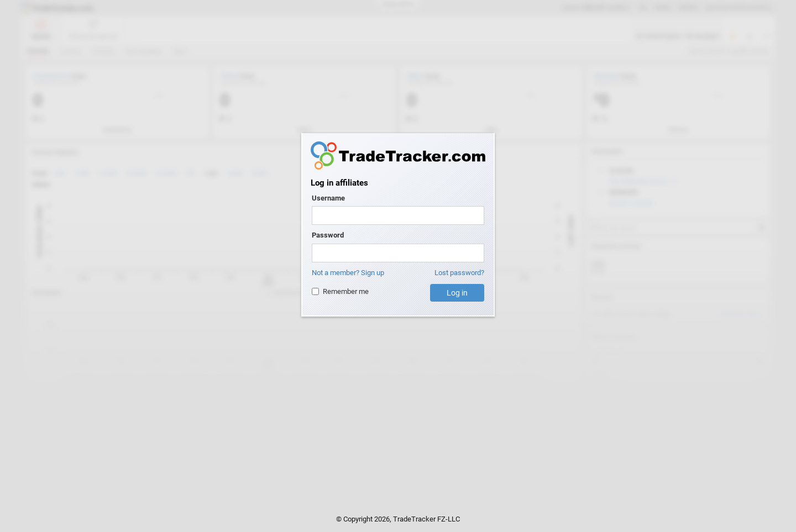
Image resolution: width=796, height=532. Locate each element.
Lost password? (459, 273)
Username (328, 198)
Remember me (340, 291)
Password (328, 235)
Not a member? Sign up (348, 273)
